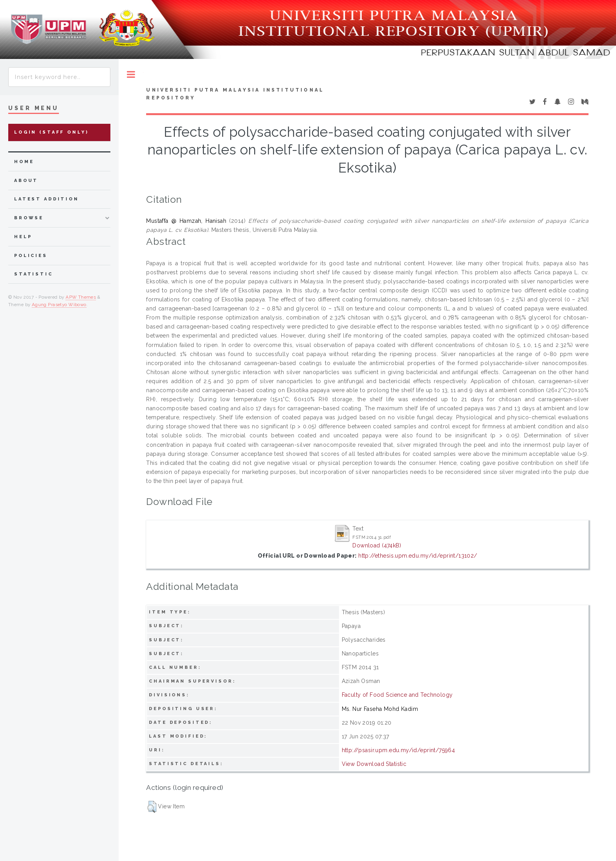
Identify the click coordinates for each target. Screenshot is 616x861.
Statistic (34, 274)
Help (23, 237)
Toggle (131, 74)
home (24, 162)
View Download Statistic (374, 764)
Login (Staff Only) (51, 132)
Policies (31, 256)
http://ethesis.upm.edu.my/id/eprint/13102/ (418, 556)
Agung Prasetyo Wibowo (59, 305)
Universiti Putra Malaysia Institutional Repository (235, 94)
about (26, 181)
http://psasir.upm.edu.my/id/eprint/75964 (399, 750)
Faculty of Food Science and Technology (397, 695)
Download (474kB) (377, 545)
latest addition (47, 199)
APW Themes (81, 297)
